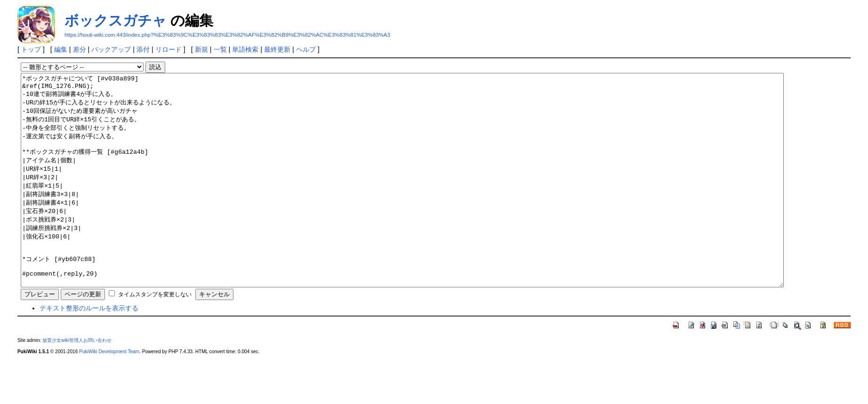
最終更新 (277, 49)
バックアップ (111, 49)
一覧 (220, 49)
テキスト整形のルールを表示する (89, 350)
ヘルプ (306, 49)
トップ (31, 49)
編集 (61, 49)
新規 (201, 49)
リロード (169, 49)
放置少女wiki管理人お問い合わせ (77, 383)
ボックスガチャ (116, 20)
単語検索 (245, 49)
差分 (80, 49)
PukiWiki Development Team (109, 394)
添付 (143, 49)
